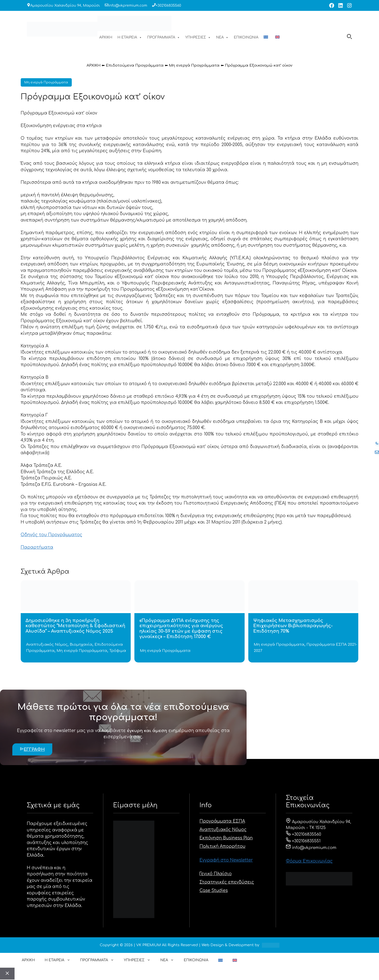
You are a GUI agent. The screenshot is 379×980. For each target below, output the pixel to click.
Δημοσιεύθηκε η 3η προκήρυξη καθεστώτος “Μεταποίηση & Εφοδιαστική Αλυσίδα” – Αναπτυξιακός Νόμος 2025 (75, 626)
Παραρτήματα (37, 547)
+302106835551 (303, 841)
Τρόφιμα (118, 651)
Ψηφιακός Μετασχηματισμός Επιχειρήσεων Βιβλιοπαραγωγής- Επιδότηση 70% (293, 626)
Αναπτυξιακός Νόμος (47, 645)
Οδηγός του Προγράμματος (52, 535)
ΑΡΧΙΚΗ (106, 37)
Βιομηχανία (81, 645)
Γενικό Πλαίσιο (216, 874)
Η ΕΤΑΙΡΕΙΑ (130, 38)
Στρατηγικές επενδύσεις (227, 882)
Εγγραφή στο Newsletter (226, 860)
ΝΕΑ (222, 38)
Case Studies (214, 891)
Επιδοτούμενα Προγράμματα (135, 66)
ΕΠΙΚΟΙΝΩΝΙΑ (246, 37)
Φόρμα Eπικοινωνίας (309, 861)
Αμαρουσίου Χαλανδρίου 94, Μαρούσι (65, 6)
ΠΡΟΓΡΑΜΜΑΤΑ (164, 38)
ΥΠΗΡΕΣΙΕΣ (198, 38)
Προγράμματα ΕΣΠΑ (222, 821)
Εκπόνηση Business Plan (226, 838)
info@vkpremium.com (128, 6)
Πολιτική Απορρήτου (222, 846)
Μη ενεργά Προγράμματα (194, 66)
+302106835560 (168, 6)
